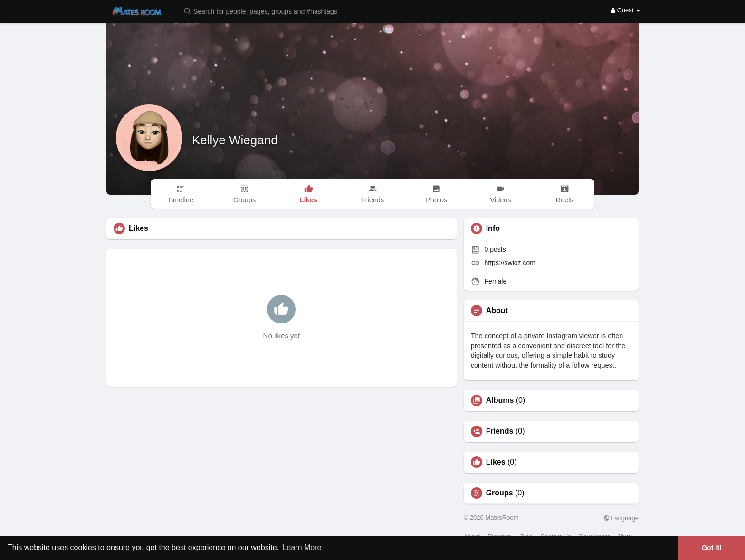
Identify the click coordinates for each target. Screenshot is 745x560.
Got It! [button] (712, 548)
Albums (500, 400)
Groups (500, 493)
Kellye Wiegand (235, 140)
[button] (267, 11)
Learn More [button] (302, 547)
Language (621, 518)
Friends (500, 431)
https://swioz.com (510, 263)
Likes (496, 462)
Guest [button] (626, 10)
